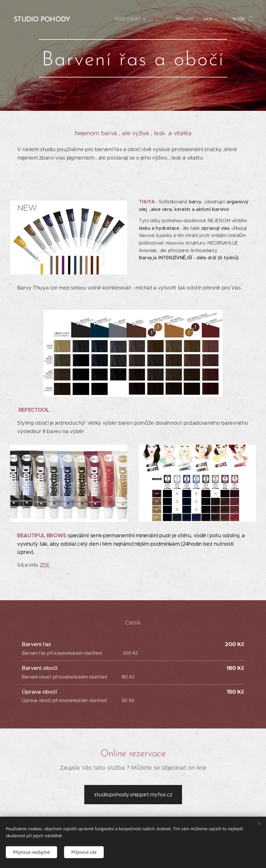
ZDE (45, 565)
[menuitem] (131, 19)
